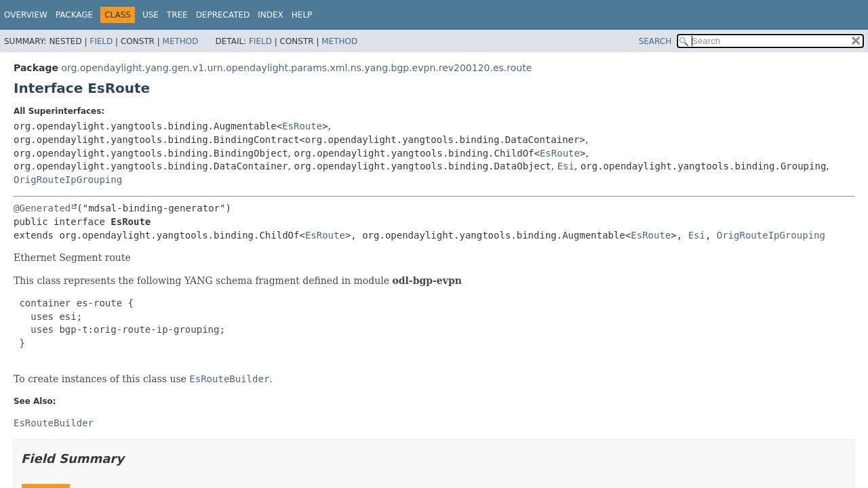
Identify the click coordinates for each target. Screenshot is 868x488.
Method (181, 41)
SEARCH (655, 41)
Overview (26, 15)
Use (151, 15)
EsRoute (302, 126)
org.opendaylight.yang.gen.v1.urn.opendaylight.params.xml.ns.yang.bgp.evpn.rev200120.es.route (296, 68)
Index (271, 15)
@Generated (42, 208)
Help (302, 15)
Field (101, 41)
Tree (177, 15)
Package (74, 15)
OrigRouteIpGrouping (68, 180)
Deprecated (223, 15)
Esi (566, 166)
